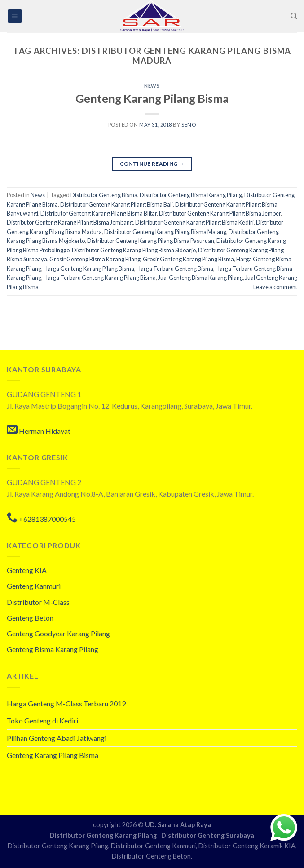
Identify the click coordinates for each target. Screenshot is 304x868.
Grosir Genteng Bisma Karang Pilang (95, 259)
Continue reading (152, 164)
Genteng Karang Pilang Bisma (152, 98)
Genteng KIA (27, 570)
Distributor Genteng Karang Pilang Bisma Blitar (99, 213)
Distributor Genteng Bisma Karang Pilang (191, 195)
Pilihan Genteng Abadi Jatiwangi (57, 738)
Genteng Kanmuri (34, 586)
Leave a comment (275, 287)
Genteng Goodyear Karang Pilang (58, 633)
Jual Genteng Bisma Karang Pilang (200, 278)
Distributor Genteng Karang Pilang (104, 835)
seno (189, 125)
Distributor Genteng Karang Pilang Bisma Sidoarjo (134, 250)
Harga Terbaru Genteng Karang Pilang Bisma (100, 278)
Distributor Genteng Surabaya (208, 835)
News (152, 86)
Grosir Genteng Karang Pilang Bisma (188, 259)
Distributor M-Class (38, 602)
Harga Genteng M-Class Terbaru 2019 (66, 703)
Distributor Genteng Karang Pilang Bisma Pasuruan (151, 241)
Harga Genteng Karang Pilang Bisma (89, 269)
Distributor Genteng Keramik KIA (247, 846)
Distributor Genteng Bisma (104, 195)
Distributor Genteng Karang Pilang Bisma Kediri (194, 222)
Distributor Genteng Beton (151, 856)
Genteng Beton (30, 618)
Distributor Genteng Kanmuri (153, 846)
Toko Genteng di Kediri (42, 720)
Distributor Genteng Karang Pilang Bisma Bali (117, 204)
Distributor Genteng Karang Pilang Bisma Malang (165, 232)
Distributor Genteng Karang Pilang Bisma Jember (220, 213)
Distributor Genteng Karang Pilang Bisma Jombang (70, 222)
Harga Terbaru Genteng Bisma (175, 269)
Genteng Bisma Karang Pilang (53, 649)
